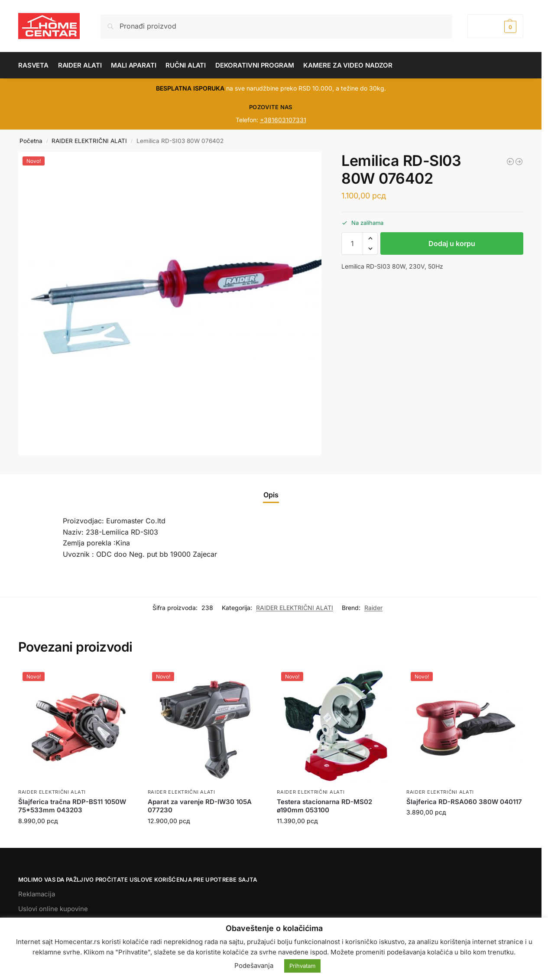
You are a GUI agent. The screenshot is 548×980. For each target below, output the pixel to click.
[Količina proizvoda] (352, 243)
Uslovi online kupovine (53, 909)
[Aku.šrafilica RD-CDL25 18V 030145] (519, 162)
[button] (495, 26)
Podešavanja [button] (254, 965)
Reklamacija (37, 894)
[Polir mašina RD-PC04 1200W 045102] (510, 162)
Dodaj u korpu (452, 243)
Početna (31, 141)
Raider (373, 608)
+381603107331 (283, 120)
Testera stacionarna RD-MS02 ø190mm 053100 (324, 806)
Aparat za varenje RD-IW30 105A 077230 (200, 806)
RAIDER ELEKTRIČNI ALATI (89, 141)
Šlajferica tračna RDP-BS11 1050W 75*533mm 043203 (72, 806)
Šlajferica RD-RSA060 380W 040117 (464, 802)
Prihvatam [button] (302, 966)
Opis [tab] (271, 495)
